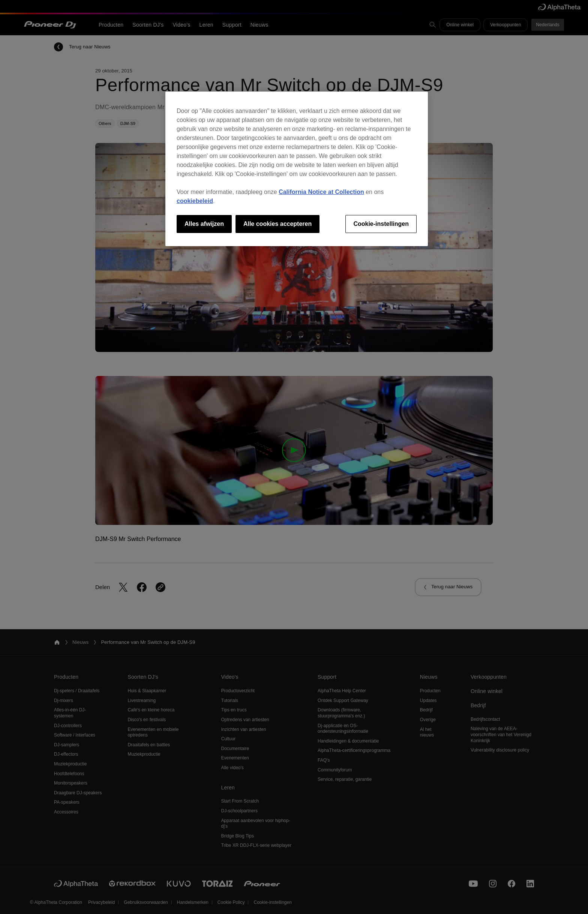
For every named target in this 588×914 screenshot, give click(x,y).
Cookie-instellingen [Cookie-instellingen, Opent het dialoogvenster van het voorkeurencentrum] (381, 224)
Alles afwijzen (204, 224)
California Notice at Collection (321, 192)
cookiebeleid (195, 201)
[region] (297, 169)
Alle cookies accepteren (277, 224)
